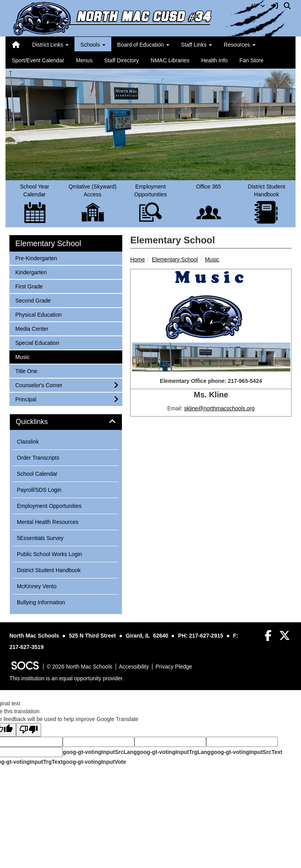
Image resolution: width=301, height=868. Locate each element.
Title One (26, 371)
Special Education (37, 342)
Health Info (214, 60)
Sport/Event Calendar (38, 60)
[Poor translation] (29, 730)
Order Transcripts (38, 458)
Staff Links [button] (197, 45)
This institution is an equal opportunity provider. (67, 678)
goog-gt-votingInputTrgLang (174, 752)
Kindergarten (31, 272)
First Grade (29, 286)
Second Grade (33, 300)
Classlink (28, 442)
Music (212, 259)
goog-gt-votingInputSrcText (246, 752)
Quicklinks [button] (41, 422)
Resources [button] (240, 45)
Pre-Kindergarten (36, 258)
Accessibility (134, 667)
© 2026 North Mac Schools (80, 667)
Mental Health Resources (48, 522)
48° (258, 6)
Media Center (32, 328)
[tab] (66, 422)
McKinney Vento (37, 586)
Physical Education (38, 314)
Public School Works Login (49, 554)
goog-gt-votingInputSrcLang (100, 752)
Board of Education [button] (143, 45)
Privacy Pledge (174, 667)
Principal (26, 399)
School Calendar (37, 474)
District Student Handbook (49, 570)
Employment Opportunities (49, 506)
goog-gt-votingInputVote (94, 762)
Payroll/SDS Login (39, 490)
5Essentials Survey (40, 538)
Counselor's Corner (39, 385)
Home (137, 259)
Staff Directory (121, 60)
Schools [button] (93, 45)
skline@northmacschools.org (219, 408)
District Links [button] (50, 45)
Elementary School (175, 259)
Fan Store (251, 60)
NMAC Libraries (170, 60)
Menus (84, 60)
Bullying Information (41, 602)
